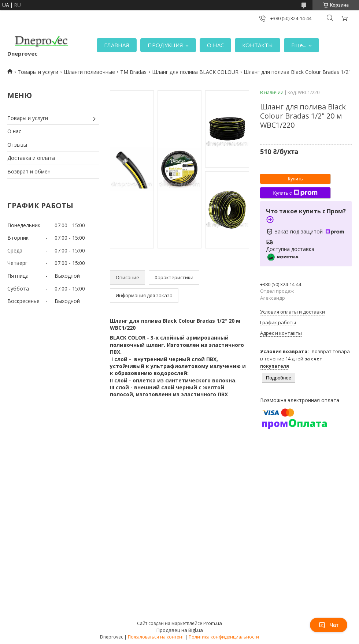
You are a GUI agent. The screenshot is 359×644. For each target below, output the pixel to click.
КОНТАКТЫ (258, 45)
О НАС (215, 45)
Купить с (295, 193)
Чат (329, 625)
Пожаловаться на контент (156, 637)
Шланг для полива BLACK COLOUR (195, 72)
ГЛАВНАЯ (117, 45)
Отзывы (17, 145)
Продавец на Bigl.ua (180, 630)
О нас (14, 131)
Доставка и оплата (31, 158)
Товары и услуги (38, 72)
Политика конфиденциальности (224, 637)
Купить (295, 179)
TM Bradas (133, 72)
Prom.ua (213, 623)
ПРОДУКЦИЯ (165, 45)
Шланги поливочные (89, 72)
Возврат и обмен (29, 171)
